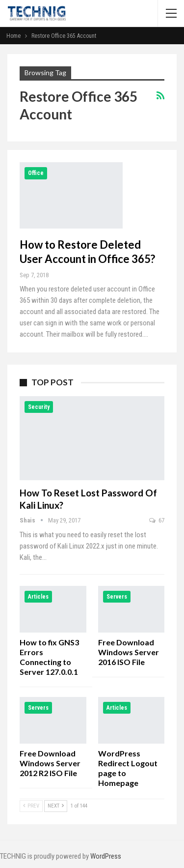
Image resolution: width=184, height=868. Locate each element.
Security (39, 407)
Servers (117, 597)
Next (56, 806)
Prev (31, 806)
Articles (38, 597)
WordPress (106, 856)
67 (157, 520)
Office (36, 173)
